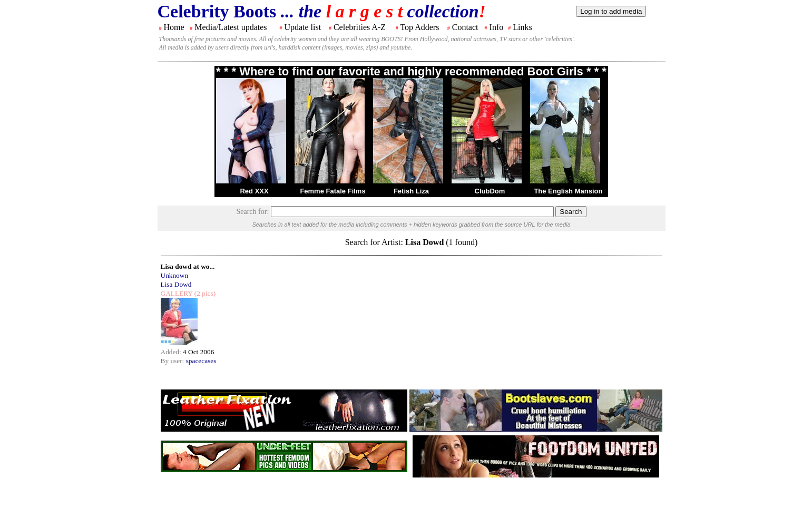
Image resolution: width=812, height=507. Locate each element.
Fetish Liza (411, 191)
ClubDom (490, 191)
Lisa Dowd (176, 284)
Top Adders (419, 27)
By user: (173, 361)
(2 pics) (204, 293)
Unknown (175, 275)
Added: (172, 352)
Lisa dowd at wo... (188, 266)
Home (174, 27)
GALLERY (177, 293)
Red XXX (254, 191)
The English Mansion (568, 191)
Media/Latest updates (231, 27)
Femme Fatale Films (332, 191)
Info (497, 27)
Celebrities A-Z (360, 27)
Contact (465, 27)
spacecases (201, 361)
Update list (302, 27)
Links (522, 27)
